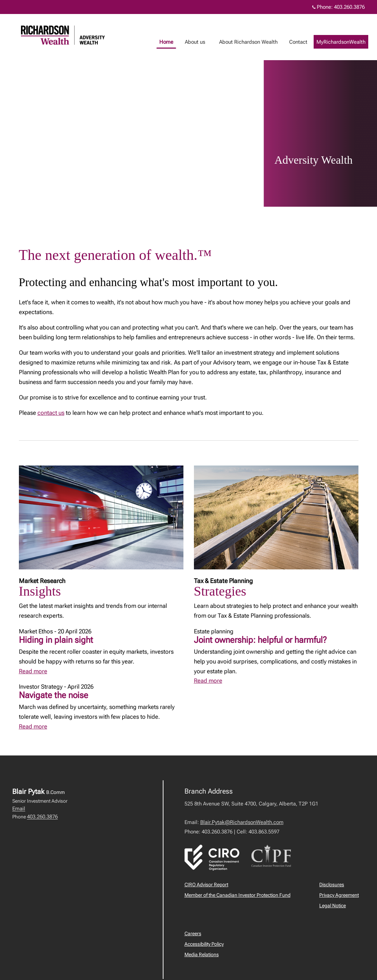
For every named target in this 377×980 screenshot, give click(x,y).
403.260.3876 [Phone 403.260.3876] (349, 7)
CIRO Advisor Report (206, 885)
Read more (33, 671)
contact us (51, 413)
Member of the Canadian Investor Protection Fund (238, 895)
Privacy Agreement (339, 895)
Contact (305, 42)
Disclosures (332, 885)
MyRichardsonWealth (348, 42)
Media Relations (202, 954)
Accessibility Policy (204, 944)
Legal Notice (333, 906)
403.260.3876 (42, 817)
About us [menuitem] (202, 42)
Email (19, 809)
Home (173, 42)
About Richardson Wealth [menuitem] (255, 42)
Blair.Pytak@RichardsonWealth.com (242, 822)
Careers (193, 933)
